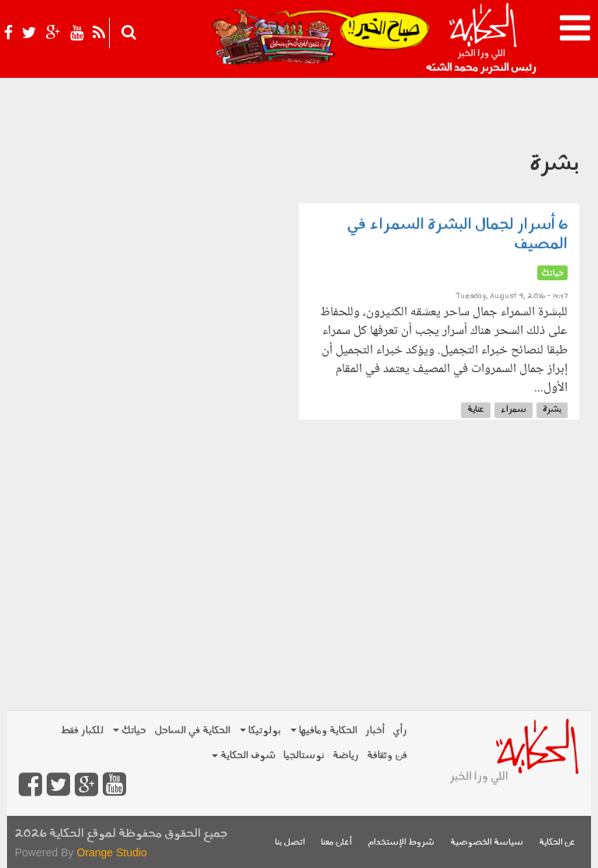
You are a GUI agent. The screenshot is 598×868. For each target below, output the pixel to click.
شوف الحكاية (244, 756)
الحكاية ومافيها (324, 731)
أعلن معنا (336, 843)
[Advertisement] (299, 585)
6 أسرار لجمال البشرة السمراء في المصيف (457, 235)
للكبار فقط (82, 731)
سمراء (514, 410)
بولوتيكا (260, 731)
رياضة (346, 756)
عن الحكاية (557, 843)
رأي (400, 731)
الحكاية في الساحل (192, 731)
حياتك (130, 731)
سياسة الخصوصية (487, 843)
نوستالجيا (304, 756)
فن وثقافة (387, 756)
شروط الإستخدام (401, 843)
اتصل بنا (290, 843)
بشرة (552, 410)
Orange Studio (111, 852)
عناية (476, 410)
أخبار (375, 731)
